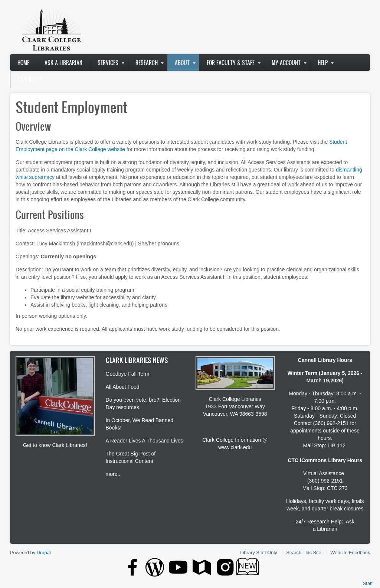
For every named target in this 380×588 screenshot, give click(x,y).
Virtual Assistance (324, 473)
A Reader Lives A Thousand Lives (145, 441)
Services (108, 63)
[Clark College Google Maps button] (202, 567)
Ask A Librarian (63, 63)
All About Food (123, 387)
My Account (286, 63)
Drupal (44, 553)
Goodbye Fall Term (128, 374)
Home (23, 63)
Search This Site (304, 553)
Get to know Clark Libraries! (55, 445)
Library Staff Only (258, 553)
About (182, 63)
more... (114, 474)
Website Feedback (350, 553)
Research (147, 63)
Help (323, 63)
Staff (368, 583)
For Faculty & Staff (231, 63)
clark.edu (30, 79)
